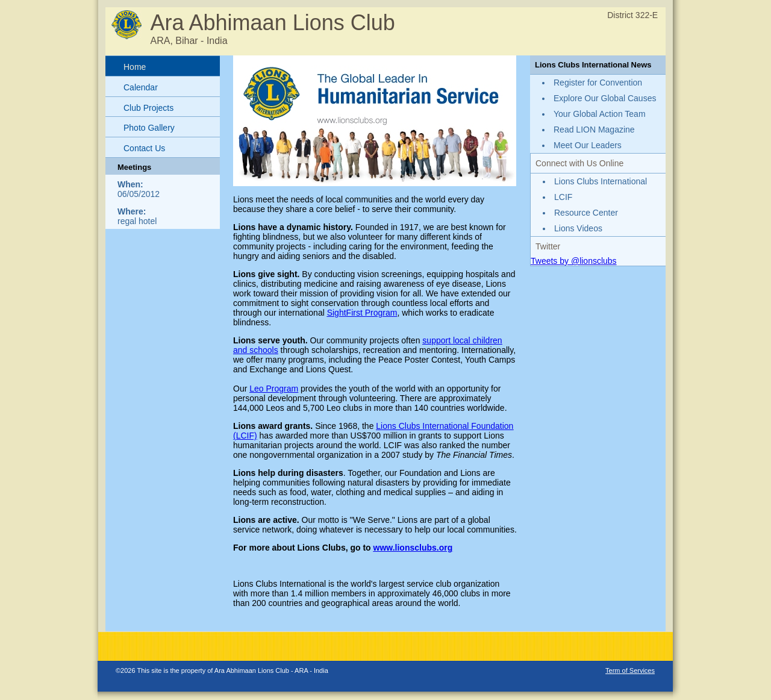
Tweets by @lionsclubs (574, 261)
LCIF (563, 197)
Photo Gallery (149, 128)
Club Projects (148, 108)
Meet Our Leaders (588, 145)
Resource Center (586, 213)
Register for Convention (598, 83)
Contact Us (144, 148)
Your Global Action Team (600, 114)
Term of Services (630, 670)
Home (135, 67)
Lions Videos (578, 228)
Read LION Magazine (594, 130)
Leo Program (274, 389)
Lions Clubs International (601, 181)
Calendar (141, 87)
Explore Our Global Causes (605, 98)
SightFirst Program (362, 313)
